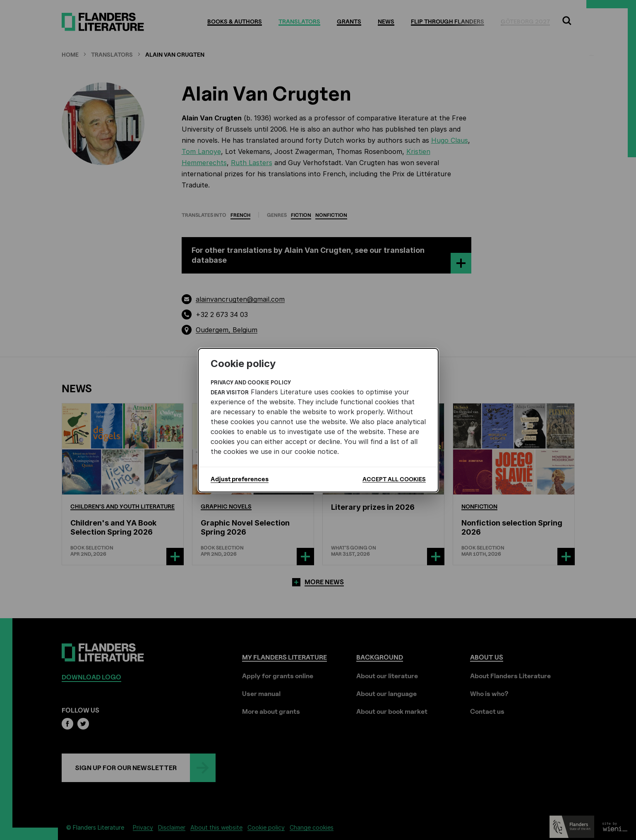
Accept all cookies (394, 479)
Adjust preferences (240, 479)
